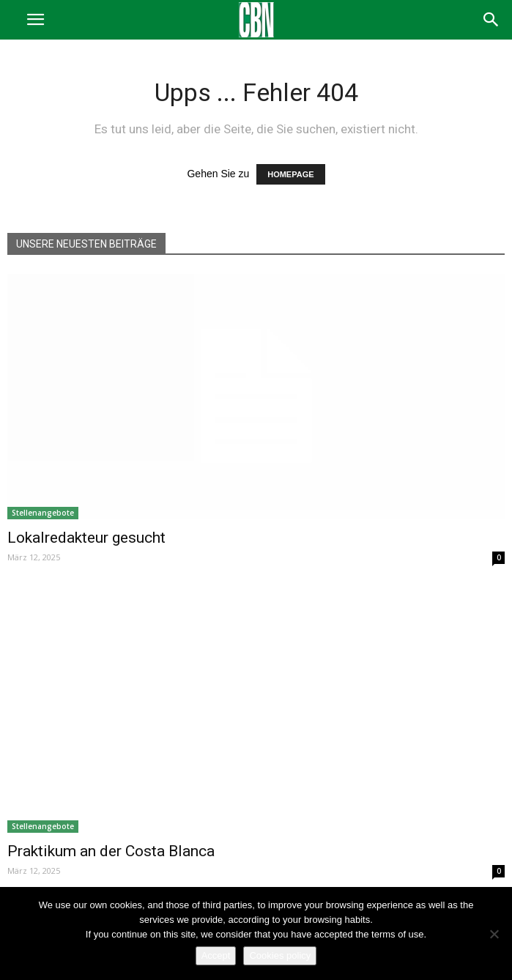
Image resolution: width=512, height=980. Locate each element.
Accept (216, 955)
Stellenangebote (43, 513)
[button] (491, 20)
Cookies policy (280, 955)
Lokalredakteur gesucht (86, 538)
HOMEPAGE (290, 174)
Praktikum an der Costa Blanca (111, 851)
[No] (494, 934)
